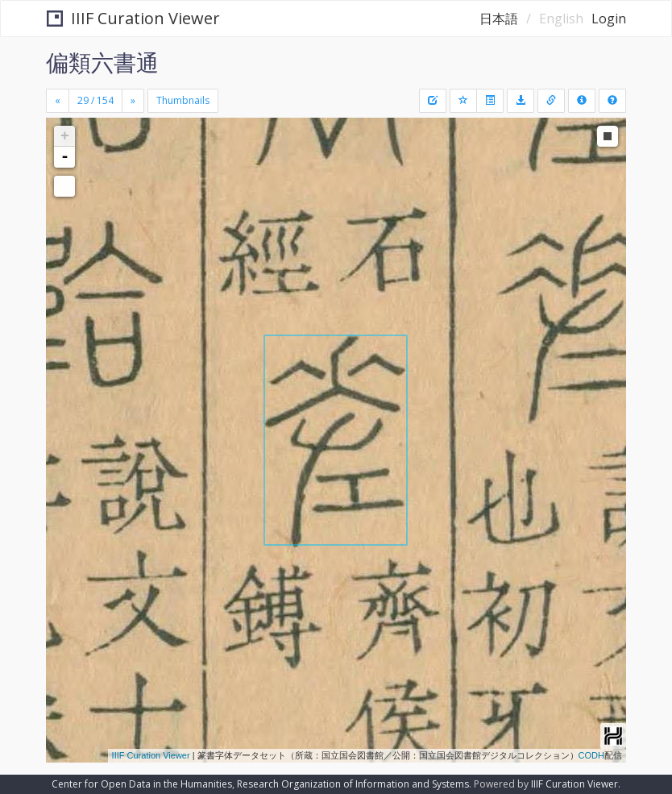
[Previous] (58, 101)
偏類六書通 (102, 62)
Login (609, 19)
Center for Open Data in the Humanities (142, 784)
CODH (591, 755)
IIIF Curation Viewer (133, 18)
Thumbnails (183, 100)
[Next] (133, 101)
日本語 (499, 19)
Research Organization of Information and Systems (353, 784)
